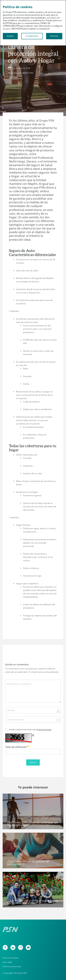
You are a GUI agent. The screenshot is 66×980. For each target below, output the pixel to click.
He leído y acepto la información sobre (30, 730)
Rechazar (54, 36)
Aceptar (10, 36)
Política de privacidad (12, 967)
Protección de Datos (44, 730)
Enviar (33, 762)
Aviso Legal (7, 962)
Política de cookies (11, 958)
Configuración (32, 36)
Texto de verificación (17, 747)
